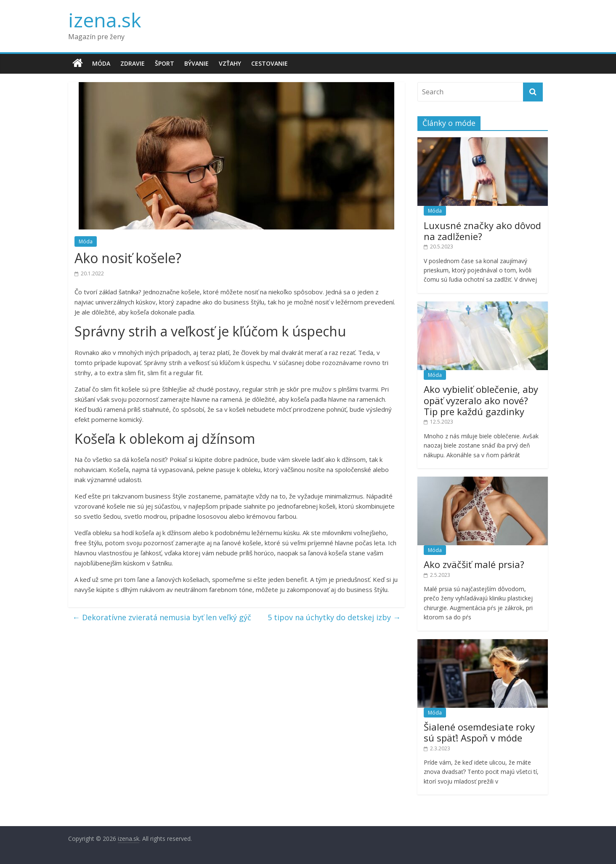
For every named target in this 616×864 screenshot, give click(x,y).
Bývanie (196, 63)
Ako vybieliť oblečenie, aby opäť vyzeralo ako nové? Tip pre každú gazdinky (481, 400)
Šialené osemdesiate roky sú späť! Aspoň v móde (479, 732)
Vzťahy (230, 63)
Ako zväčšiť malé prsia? (474, 564)
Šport (165, 63)
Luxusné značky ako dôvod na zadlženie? (482, 231)
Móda (101, 63)
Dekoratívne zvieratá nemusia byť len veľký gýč (162, 617)
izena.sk (105, 20)
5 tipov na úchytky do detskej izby (334, 617)
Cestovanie (269, 63)
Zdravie (133, 63)
